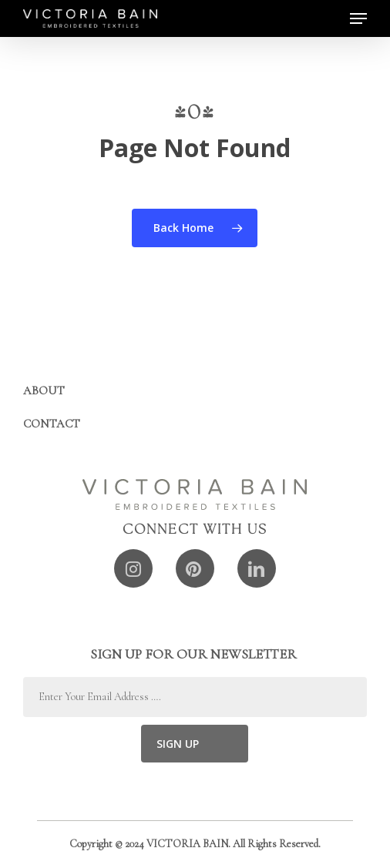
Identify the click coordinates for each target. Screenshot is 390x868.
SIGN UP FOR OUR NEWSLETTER (195, 654)
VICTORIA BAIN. (188, 844)
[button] (358, 18)
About (44, 390)
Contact (52, 424)
